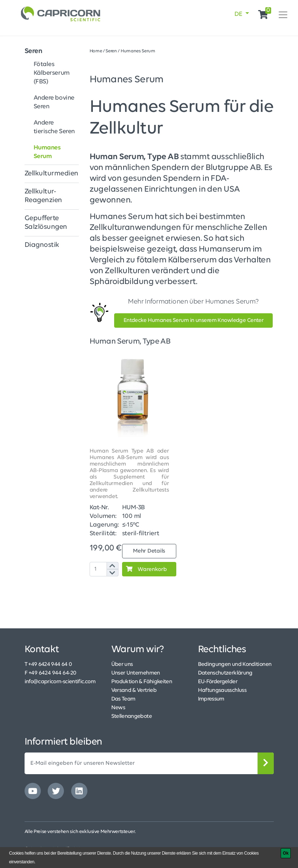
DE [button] (239, 14)
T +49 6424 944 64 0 (48, 664)
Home (96, 51)
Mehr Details (149, 551)
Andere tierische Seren (54, 127)
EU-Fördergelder (218, 682)
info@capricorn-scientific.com (60, 682)
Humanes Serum (47, 152)
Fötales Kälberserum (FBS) (52, 73)
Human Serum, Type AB (130, 342)
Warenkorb (145, 569)
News (118, 708)
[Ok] (286, 853)
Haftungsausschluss (222, 690)
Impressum (211, 699)
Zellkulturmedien (51, 174)
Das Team (123, 699)
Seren (34, 51)
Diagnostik (42, 245)
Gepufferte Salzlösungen (46, 223)
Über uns (122, 664)
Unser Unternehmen (136, 673)
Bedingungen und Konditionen (235, 664)
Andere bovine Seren (54, 102)
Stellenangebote (131, 716)
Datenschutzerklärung (225, 673)
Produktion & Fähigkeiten (142, 682)
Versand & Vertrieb (134, 690)
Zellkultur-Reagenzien (43, 196)
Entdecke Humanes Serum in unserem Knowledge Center (194, 320)
